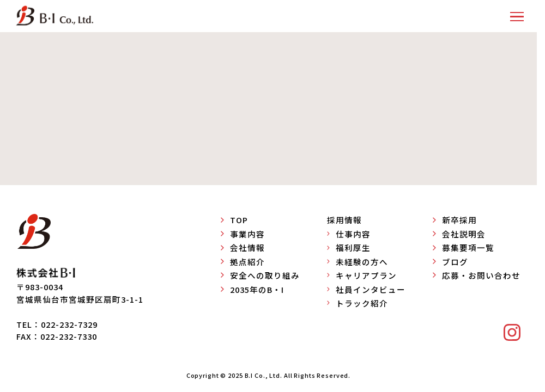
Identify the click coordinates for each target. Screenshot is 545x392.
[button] (517, 16)
